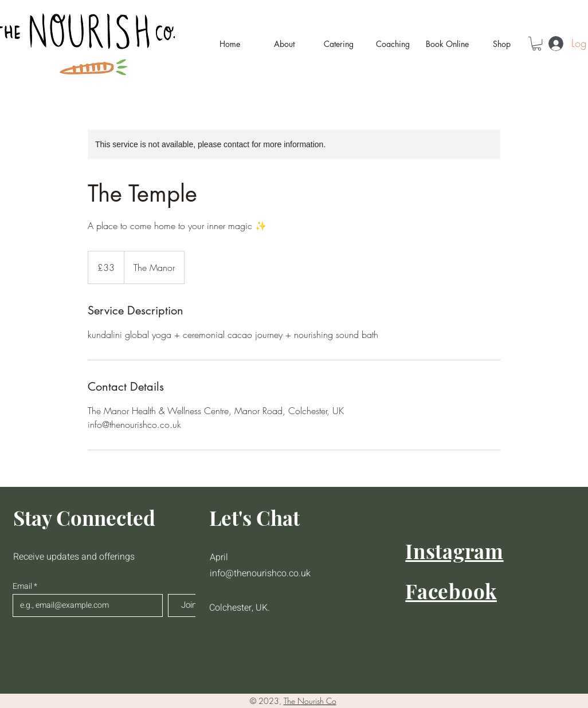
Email (23, 587)
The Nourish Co (310, 701)
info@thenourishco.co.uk (260, 573)
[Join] (189, 605)
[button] (537, 44)
